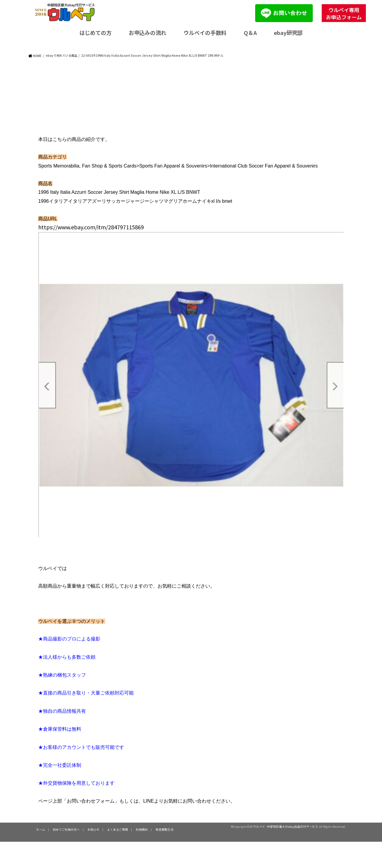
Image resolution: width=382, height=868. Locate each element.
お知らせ (93, 829)
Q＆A (250, 33)
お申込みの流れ (147, 33)
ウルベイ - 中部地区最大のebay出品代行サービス (286, 826)
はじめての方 (95, 33)
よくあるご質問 (118, 829)
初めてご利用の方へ (66, 829)
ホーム (41, 829)
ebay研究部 (288, 33)
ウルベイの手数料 (205, 33)
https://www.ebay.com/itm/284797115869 (91, 227)
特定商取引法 (164, 829)
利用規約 (142, 829)
